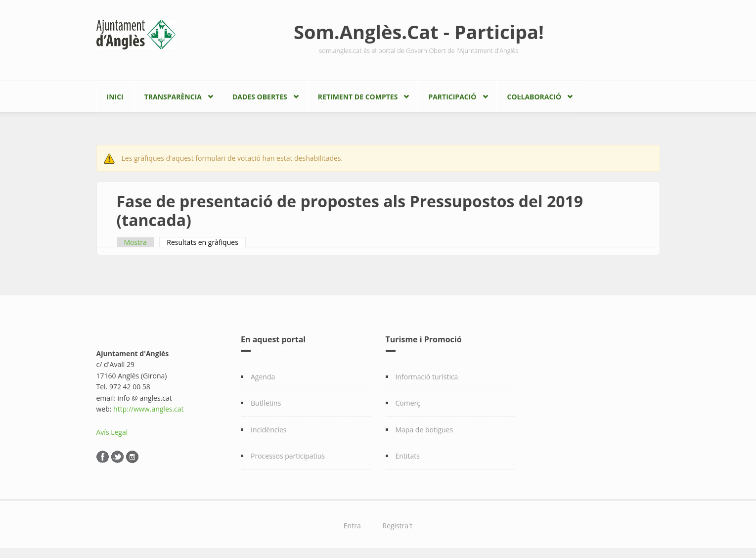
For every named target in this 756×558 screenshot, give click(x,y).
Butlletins (266, 403)
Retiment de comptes (358, 97)
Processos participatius (288, 456)
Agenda (263, 377)
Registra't (397, 526)
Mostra (135, 242)
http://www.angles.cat (149, 409)
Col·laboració (534, 97)
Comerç (408, 403)
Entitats (408, 456)
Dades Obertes (260, 97)
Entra (352, 526)
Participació (452, 97)
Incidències (269, 430)
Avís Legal (112, 432)
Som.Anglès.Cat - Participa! (419, 32)
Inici (115, 97)
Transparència (173, 97)
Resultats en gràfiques (206, 242)
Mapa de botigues (424, 430)
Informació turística (427, 377)
